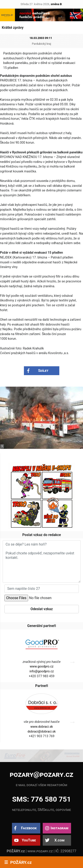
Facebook (29, 828)
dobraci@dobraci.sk (41, 732)
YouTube (29, 840)
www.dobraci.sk (42, 727)
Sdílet (43, 371)
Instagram (59, 828)
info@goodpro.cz (42, 671)
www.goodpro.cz (41, 666)
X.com (59, 840)
